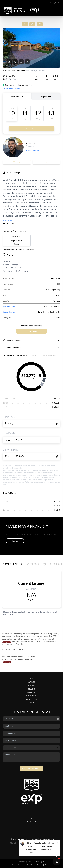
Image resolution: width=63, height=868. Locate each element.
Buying (31, 685)
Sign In (54, 2)
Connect (31, 702)
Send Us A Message (31, 768)
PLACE (54, 839)
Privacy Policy (17, 865)
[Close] (58, 842)
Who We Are (32, 699)
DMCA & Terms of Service (33, 865)
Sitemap (48, 865)
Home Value (31, 696)
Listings (31, 682)
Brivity (30, 862)
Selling (31, 689)
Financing (31, 692)
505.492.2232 (31, 821)
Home (31, 679)
